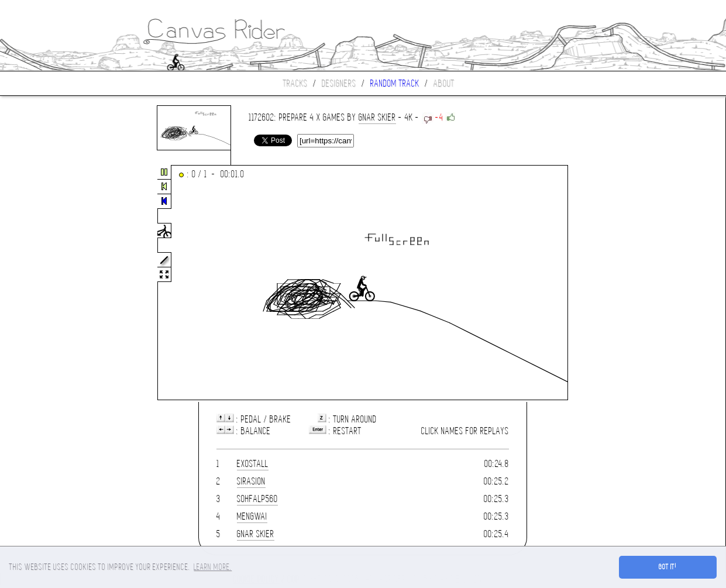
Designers (339, 83)
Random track (395, 83)
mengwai (252, 516)
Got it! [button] (668, 567)
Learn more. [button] (213, 567)
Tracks (295, 83)
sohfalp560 (257, 499)
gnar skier (377, 117)
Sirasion (251, 481)
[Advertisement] (49, 283)
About (444, 83)
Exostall (253, 464)
